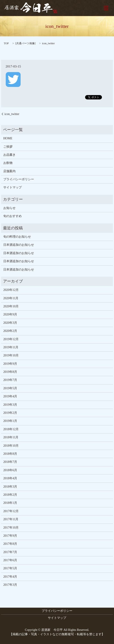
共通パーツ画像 (25, 43)
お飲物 (8, 163)
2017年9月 (10, 536)
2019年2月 (10, 413)
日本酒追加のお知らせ (19, 245)
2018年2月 (10, 495)
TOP (6, 43)
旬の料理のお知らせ (17, 237)
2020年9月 (10, 314)
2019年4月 (10, 396)
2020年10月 (11, 306)
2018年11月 (11, 437)
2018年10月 (11, 446)
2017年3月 (10, 585)
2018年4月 (10, 478)
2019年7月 (10, 380)
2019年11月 (11, 347)
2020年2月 (10, 331)
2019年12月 (11, 339)
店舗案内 (9, 171)
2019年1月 (10, 421)
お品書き (9, 155)
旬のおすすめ (12, 216)
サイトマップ (12, 187)
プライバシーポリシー (19, 179)
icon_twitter (12, 114)
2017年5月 (10, 568)
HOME (8, 138)
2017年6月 (10, 560)
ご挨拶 (8, 147)
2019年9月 (10, 364)
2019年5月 (10, 388)
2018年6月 (10, 470)
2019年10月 (11, 355)
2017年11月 (11, 519)
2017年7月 (10, 552)
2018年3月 (10, 487)
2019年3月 (10, 405)
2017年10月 (11, 528)
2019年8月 (10, 372)
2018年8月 (10, 454)
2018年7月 (10, 462)
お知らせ (9, 208)
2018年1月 (10, 503)
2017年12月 (11, 511)
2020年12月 (11, 290)
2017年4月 (10, 577)
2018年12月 (11, 429)
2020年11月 (11, 298)
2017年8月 (10, 544)
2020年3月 (10, 323)
